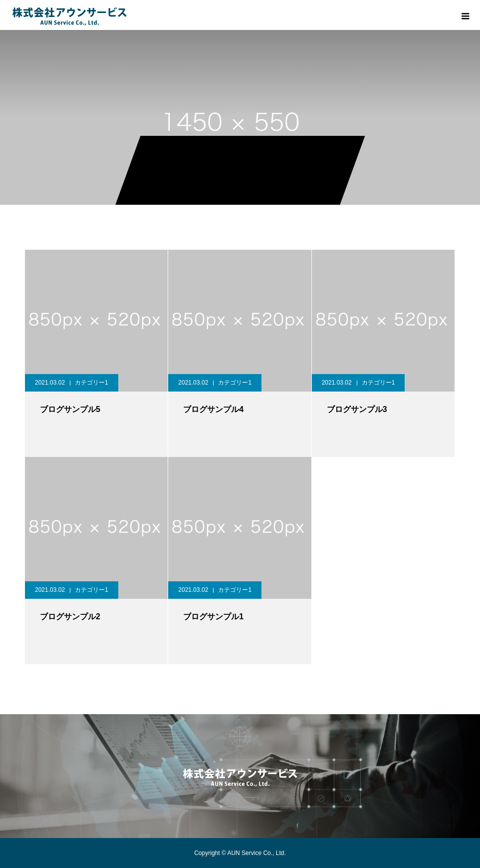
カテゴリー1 (92, 383)
